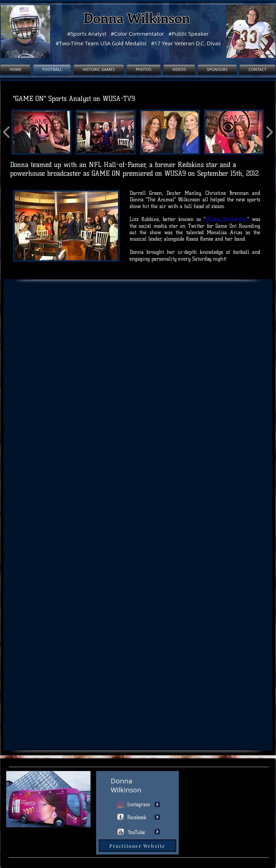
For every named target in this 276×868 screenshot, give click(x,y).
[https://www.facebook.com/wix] (120, 817)
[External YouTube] (227, 799)
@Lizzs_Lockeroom (227, 219)
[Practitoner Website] (137, 846)
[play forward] (269, 132)
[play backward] (7, 132)
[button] (41, 132)
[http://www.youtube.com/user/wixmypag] (121, 832)
